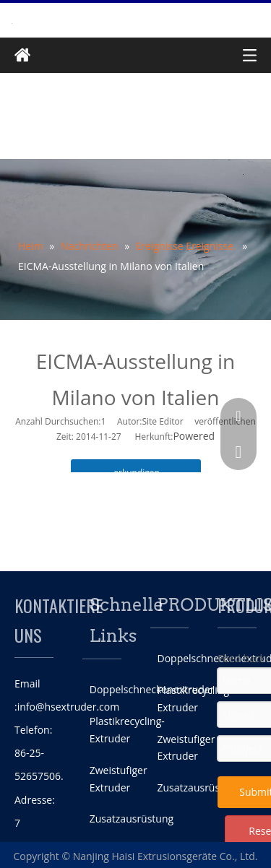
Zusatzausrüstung (132, 819)
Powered (194, 436)
